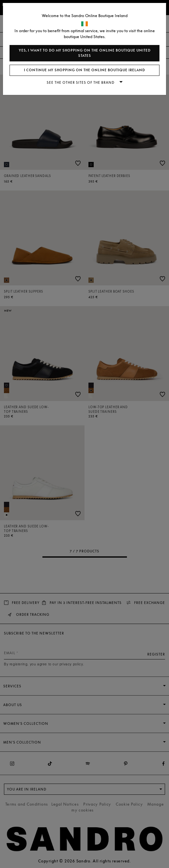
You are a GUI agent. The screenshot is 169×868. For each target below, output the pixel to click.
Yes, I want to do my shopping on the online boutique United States (85, 53)
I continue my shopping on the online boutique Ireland (84, 70)
